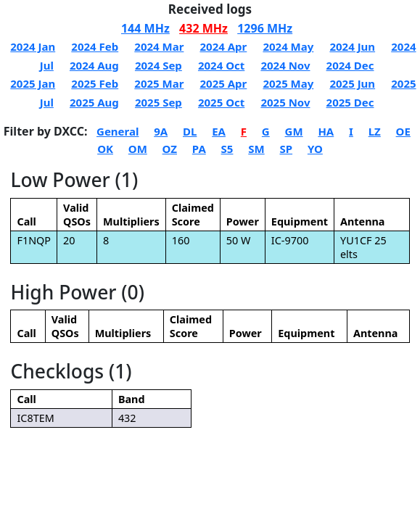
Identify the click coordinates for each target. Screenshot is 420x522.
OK (105, 149)
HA (326, 131)
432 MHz (203, 28)
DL (190, 131)
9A (161, 131)
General (118, 131)
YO (315, 149)
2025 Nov (285, 102)
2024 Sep (158, 65)
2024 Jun (352, 46)
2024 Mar (159, 46)
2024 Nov (285, 65)
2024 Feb (95, 46)
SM (256, 149)
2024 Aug (94, 65)
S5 (227, 149)
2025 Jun (352, 83)
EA (219, 131)
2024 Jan (33, 46)
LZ (375, 131)
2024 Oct (221, 65)
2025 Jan (33, 83)
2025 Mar (159, 83)
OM (138, 149)
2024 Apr (223, 46)
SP (286, 149)
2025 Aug (94, 102)
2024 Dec (350, 65)
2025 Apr (223, 83)
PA (199, 149)
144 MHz (145, 28)
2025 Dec (350, 102)
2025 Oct (221, 102)
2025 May (288, 83)
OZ (170, 149)
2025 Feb (95, 83)
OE (403, 131)
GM (294, 131)
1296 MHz (265, 28)
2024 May (288, 46)
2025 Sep (158, 102)
